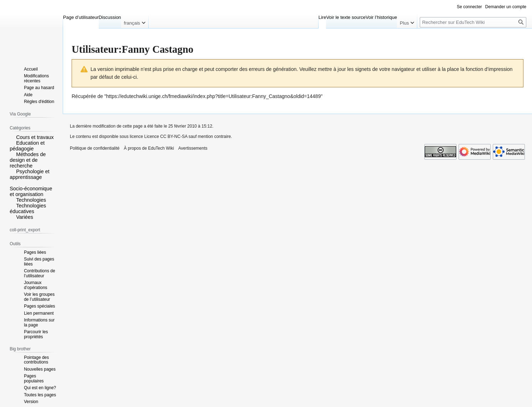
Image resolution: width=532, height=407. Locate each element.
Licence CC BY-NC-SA (166, 136)
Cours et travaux (35, 137)
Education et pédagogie (27, 146)
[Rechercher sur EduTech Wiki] (473, 22)
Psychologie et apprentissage (30, 174)
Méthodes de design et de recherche (28, 160)
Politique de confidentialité (95, 148)
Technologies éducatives (28, 208)
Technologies (31, 200)
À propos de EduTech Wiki (149, 148)
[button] (12, 137)
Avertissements (193, 148)
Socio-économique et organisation (31, 191)
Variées (25, 217)
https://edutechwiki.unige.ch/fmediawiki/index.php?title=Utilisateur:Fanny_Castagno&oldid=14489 (213, 96)
